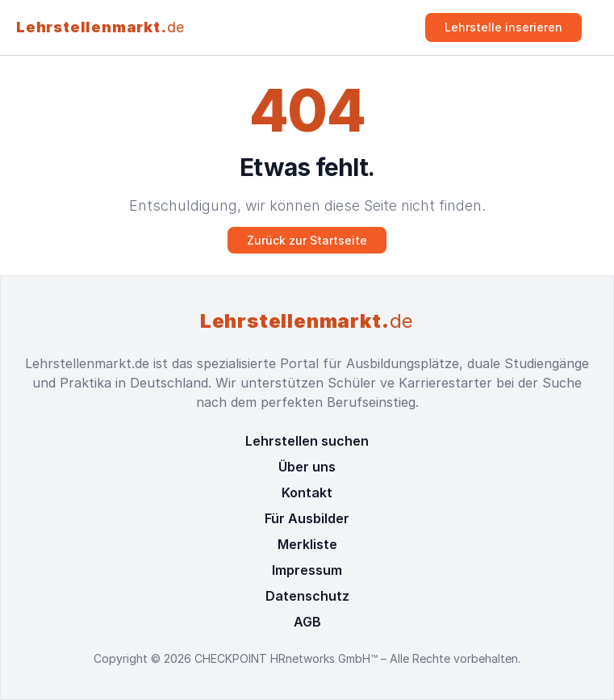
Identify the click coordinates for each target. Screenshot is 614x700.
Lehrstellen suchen (307, 441)
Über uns (307, 467)
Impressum (307, 570)
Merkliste (307, 544)
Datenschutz (307, 596)
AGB (307, 622)
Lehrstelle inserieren (503, 27)
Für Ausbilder (307, 518)
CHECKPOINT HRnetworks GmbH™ (288, 658)
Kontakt (307, 493)
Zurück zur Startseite (307, 240)
